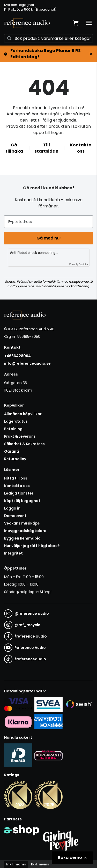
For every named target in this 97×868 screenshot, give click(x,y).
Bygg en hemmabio (22, 538)
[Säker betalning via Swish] (79, 704)
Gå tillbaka (14, 148)
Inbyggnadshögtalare (25, 531)
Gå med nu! (49, 238)
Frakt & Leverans (20, 436)
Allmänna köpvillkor (23, 414)
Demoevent (15, 516)
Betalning (13, 429)
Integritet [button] (13, 553)
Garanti (12, 451)
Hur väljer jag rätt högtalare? (32, 546)
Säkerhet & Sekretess (24, 444)
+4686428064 (17, 356)
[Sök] (48, 38)
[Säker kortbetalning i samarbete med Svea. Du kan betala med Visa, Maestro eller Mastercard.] (18, 704)
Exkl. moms (40, 864)
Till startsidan (46, 148)
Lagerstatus (16, 421)
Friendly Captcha (79, 264)
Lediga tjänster (19, 493)
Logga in (12, 508)
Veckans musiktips (22, 523)
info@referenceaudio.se (27, 363)
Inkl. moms (16, 864)
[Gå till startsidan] (27, 23)
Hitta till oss (16, 478)
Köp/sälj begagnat (22, 501)
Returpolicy (15, 459)
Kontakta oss (81, 148)
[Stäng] (91, 54)
